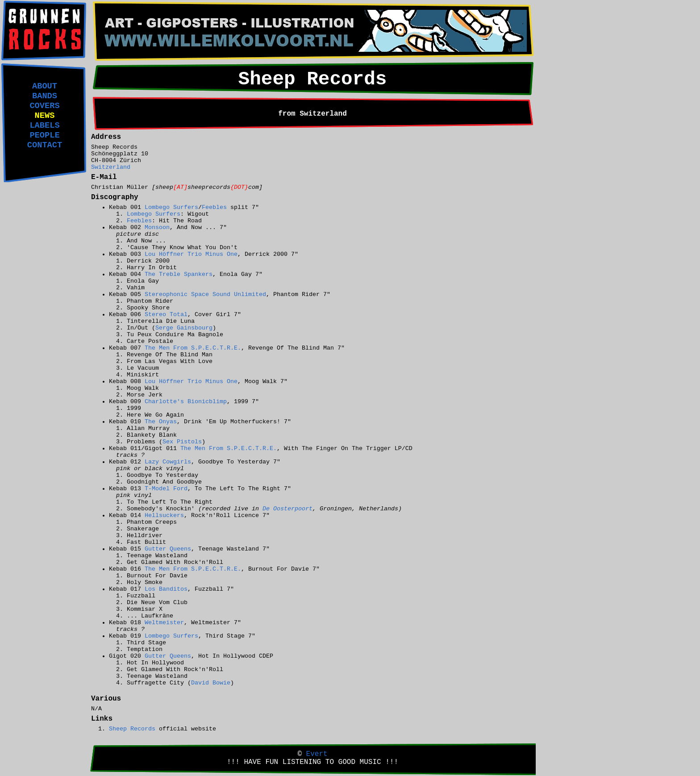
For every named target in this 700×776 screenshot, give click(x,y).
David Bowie (211, 683)
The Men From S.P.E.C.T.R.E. (193, 348)
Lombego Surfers (171, 207)
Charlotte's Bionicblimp (186, 402)
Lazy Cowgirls (168, 462)
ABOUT (45, 86)
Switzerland (111, 167)
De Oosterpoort (287, 509)
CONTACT (45, 145)
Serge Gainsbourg (184, 328)
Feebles (214, 207)
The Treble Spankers (179, 274)
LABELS (44, 125)
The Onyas (161, 422)
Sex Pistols (182, 442)
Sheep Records (132, 729)
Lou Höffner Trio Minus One (191, 254)
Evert (317, 754)
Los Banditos (166, 589)
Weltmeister (164, 623)
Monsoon (157, 227)
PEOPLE (44, 135)
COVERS (44, 106)
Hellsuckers (164, 515)
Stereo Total (166, 315)
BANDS (45, 96)
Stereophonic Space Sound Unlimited (205, 294)
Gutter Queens (168, 549)
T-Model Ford (166, 489)
